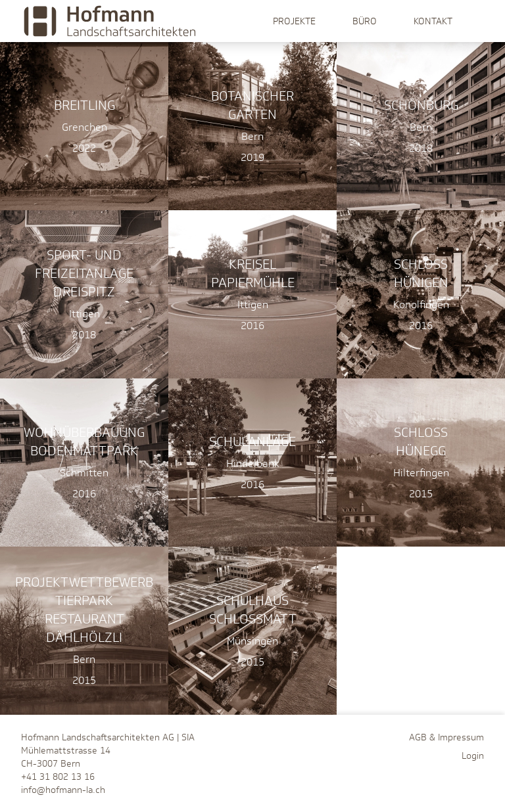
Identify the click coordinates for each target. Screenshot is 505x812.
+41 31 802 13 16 (58, 777)
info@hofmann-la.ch (63, 790)
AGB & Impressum (446, 737)
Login (473, 756)
